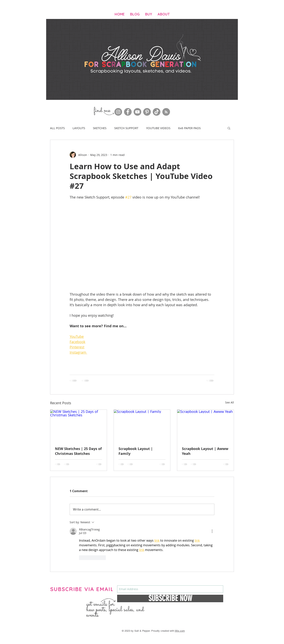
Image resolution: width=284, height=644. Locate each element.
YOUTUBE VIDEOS (158, 128)
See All (230, 402)
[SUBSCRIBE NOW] (170, 598)
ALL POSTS (57, 128)
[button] (229, 128)
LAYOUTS (79, 128)
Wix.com (180, 631)
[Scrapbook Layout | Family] (142, 426)
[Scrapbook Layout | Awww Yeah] (205, 426)
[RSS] (166, 112)
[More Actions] (212, 531)
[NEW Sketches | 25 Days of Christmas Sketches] (79, 426)
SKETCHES (100, 128)
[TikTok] (157, 112)
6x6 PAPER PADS (189, 128)
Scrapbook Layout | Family (136, 451)
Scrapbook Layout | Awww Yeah (205, 451)
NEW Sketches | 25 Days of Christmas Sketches (78, 451)
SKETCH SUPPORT (126, 128)
